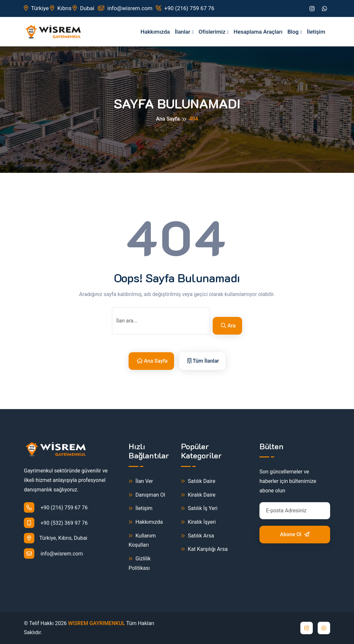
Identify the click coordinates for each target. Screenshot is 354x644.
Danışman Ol (147, 495)
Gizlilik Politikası (140, 563)
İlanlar (182, 32)
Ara (228, 326)
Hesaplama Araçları (258, 32)
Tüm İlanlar (203, 361)
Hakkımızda (155, 32)
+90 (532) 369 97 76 (56, 523)
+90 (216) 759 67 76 (185, 8)
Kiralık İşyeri (198, 522)
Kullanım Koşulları (142, 540)
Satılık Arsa (197, 536)
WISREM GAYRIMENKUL (97, 623)
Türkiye (36, 8)
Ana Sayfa (168, 119)
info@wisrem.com (125, 8)
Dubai (83, 8)
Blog (293, 32)
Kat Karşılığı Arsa (204, 549)
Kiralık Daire (198, 495)
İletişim (316, 32)
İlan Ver (141, 481)
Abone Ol (295, 534)
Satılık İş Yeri (199, 509)
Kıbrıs (61, 8)
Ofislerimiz (212, 32)
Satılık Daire (198, 481)
